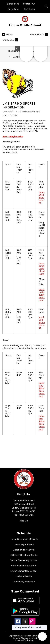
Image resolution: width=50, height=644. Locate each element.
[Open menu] (8, 34)
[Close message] (45, 626)
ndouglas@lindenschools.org (42, 423)
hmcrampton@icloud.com (42, 269)
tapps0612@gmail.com (42, 197)
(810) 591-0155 (26, 515)
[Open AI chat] (42, 636)
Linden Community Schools (24, 539)
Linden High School (24, 544)
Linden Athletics (24, 576)
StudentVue (29, 4)
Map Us (24, 521)
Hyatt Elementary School (24, 566)
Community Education (24, 581)
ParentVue (13, 9)
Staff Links (29, 9)
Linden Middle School (24, 550)
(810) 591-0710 (28, 511)
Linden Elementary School (24, 571)
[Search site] (46, 6)
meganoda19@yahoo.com (42, 295)
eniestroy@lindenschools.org (42, 390)
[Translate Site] (38, 34)
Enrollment (13, 4)
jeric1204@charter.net (42, 322)
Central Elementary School (24, 560)
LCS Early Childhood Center (24, 555)
